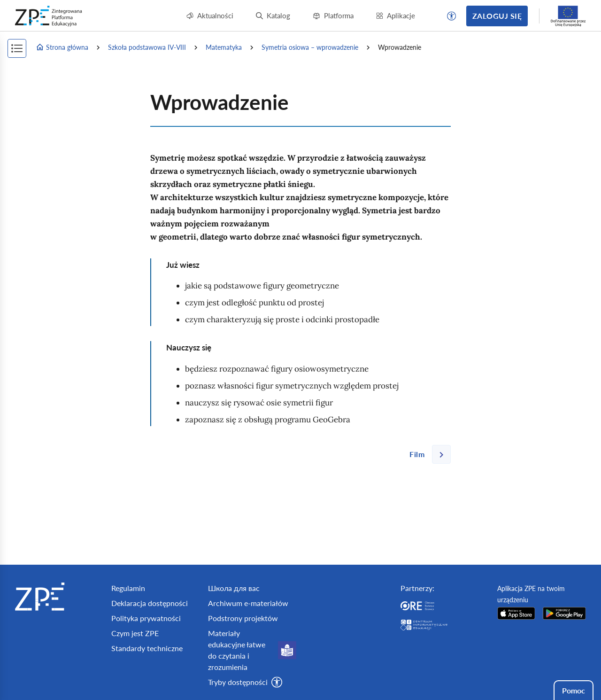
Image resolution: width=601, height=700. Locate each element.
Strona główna (62, 47)
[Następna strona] (426, 454)
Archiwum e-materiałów (248, 603)
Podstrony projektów (243, 618)
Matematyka (224, 47)
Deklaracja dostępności (150, 603)
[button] (452, 16)
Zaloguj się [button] (497, 16)
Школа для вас (234, 588)
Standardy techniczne (147, 648)
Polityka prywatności (146, 618)
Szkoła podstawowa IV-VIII (147, 47)
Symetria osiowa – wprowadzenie (310, 47)
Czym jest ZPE (135, 633)
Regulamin (128, 588)
